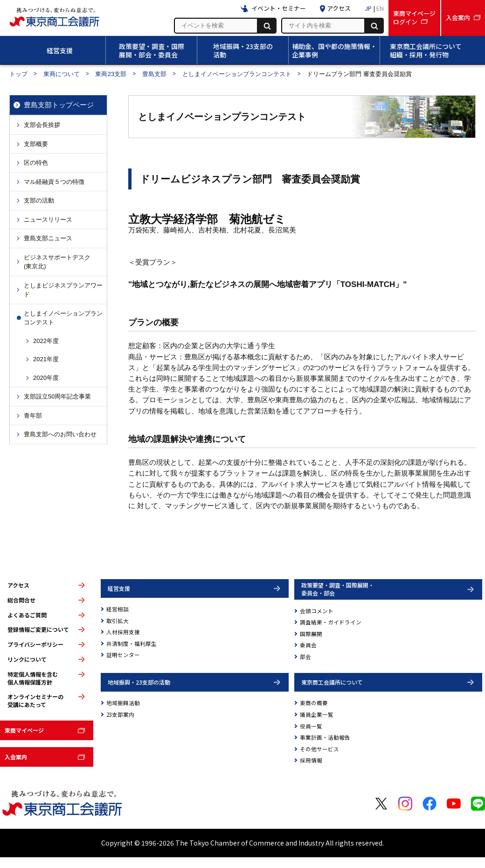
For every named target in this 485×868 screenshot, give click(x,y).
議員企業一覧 (317, 714)
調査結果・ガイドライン (331, 622)
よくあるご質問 (27, 615)
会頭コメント (317, 611)
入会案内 (16, 757)
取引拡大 (118, 621)
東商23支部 (111, 74)
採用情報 (311, 760)
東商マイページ (24, 730)
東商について (62, 74)
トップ (18, 74)
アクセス (18, 585)
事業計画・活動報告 (325, 737)
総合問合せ (21, 600)
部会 (305, 657)
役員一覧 (311, 726)
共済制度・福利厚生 (132, 644)
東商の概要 (314, 703)
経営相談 (118, 609)
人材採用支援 (123, 632)
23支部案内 (120, 714)
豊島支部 (154, 74)
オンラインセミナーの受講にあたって (35, 701)
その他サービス (319, 749)
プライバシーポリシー (35, 644)
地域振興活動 (123, 703)
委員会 (308, 645)
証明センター (123, 655)
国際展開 (311, 634)
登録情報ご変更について (38, 630)
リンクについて (27, 659)
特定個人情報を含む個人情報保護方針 (33, 678)
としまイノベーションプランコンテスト (237, 74)
